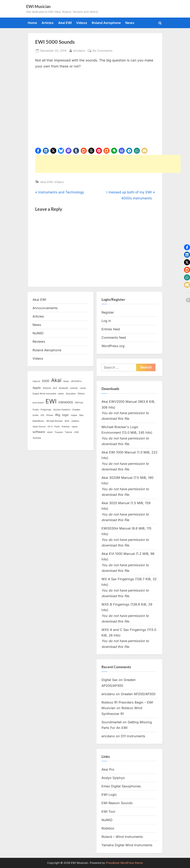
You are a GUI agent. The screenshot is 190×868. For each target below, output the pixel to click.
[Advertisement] (108, 164)
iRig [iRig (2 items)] (58, 415)
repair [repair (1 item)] (75, 427)
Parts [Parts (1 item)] (57, 427)
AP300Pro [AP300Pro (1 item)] (76, 381)
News (130, 23)
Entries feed (111, 329)
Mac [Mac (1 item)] (82, 415)
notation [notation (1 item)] (75, 421)
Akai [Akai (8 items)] (56, 380)
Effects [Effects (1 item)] (81, 394)
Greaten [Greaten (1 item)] (76, 410)
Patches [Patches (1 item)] (66, 427)
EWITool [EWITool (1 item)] (79, 403)
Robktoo (108, 828)
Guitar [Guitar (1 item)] (36, 415)
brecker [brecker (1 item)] (74, 388)
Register (108, 312)
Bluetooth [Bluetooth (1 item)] (64, 388)
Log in (106, 321)
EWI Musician (38, 6)
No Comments (102, 51)
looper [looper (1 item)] (74, 415)
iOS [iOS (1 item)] (42, 415)
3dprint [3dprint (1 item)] (36, 381)
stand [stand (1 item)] (50, 432)
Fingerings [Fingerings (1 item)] (46, 410)
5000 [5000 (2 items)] (46, 381)
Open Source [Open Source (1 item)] (39, 427)
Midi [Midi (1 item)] (67, 421)
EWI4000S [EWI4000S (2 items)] (66, 402)
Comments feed (114, 338)
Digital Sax (110, 680)
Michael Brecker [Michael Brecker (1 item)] (55, 421)
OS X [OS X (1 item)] (50, 427)
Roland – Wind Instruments (122, 837)
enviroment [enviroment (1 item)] (38, 403)
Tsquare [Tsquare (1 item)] (59, 432)
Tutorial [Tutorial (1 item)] (68, 432)
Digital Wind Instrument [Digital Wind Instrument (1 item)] (44, 394)
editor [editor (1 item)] (61, 394)
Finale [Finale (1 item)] (36, 410)
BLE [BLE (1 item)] (55, 388)
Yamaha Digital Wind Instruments (127, 845)
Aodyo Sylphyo (113, 778)
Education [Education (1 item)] (71, 394)
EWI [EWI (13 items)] (51, 401)
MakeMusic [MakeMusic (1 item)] (38, 421)
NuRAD (38, 333)
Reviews (39, 341)
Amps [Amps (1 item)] (66, 381)
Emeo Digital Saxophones (121, 786)
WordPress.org (113, 346)
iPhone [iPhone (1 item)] (50, 415)
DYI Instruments (133, 736)
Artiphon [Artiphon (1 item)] (47, 388)
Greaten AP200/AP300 (138, 694)
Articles (48, 23)
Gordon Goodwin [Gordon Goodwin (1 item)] (62, 410)
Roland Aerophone (106, 23)
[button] (38, 151)
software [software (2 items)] (39, 432)
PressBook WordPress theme (124, 863)
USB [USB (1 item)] (76, 432)
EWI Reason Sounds (117, 803)
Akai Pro (108, 769)
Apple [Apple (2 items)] (37, 388)
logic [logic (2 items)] (66, 415)
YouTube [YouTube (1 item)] (37, 438)
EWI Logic (109, 795)
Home (32, 23)
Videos (82, 23)
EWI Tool (108, 812)
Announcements (45, 308)
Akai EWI (65, 23)
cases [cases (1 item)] (83, 388)
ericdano (79, 50)
